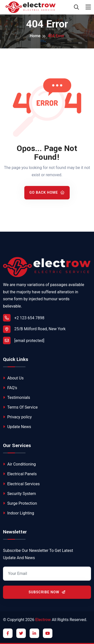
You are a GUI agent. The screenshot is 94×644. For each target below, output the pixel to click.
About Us (13, 378)
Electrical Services (21, 484)
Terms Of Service (20, 407)
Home (35, 36)
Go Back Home (47, 192)
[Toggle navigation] (88, 7)
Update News (17, 427)
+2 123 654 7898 (24, 318)
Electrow (43, 620)
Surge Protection (20, 503)
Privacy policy (17, 417)
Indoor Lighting (19, 513)
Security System (19, 494)
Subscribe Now (47, 592)
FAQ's (10, 388)
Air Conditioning (19, 464)
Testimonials (17, 398)
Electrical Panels (20, 474)
